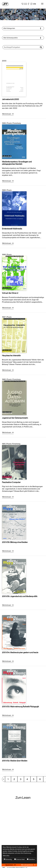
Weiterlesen (7, 114)
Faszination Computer (11, 482)
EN (35, 4)
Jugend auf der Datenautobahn (15, 418)
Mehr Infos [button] (6, 855)
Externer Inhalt (19, 859)
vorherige (5, 779)
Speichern (10, 865)
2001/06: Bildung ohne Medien (15, 542)
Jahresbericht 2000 (11, 99)
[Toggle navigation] (42, 4)
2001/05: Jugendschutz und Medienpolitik (20, 596)
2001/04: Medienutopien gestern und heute (20, 652)
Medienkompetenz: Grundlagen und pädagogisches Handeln (17, 163)
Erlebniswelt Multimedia (12, 229)
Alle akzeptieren (27, 865)
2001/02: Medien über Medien (15, 761)
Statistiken (31, 859)
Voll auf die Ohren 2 (10, 293)
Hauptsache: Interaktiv (11, 355)
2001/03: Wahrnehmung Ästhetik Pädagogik (20, 707)
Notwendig (8, 859)
